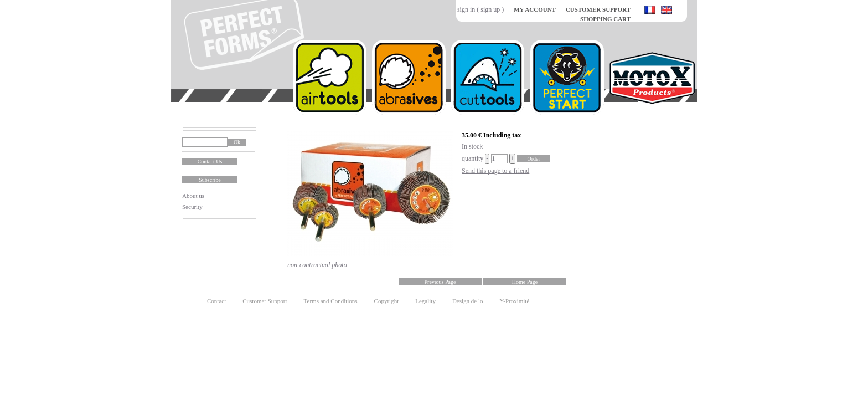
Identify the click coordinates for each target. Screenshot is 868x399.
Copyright (387, 301)
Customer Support (265, 301)
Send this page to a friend (495, 171)
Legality (425, 301)
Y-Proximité (515, 301)
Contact (216, 301)
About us (193, 196)
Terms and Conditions (331, 301)
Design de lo (468, 301)
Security (192, 207)
